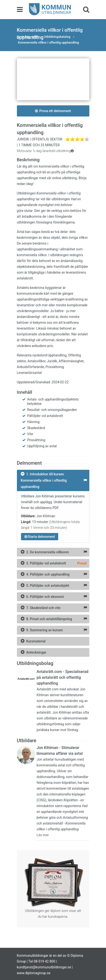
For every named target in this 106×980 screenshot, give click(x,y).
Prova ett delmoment (53, 111)
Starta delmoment (40, 537)
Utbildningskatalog (57, 37)
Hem (36, 37)
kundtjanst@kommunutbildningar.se (44, 967)
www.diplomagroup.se (34, 973)
